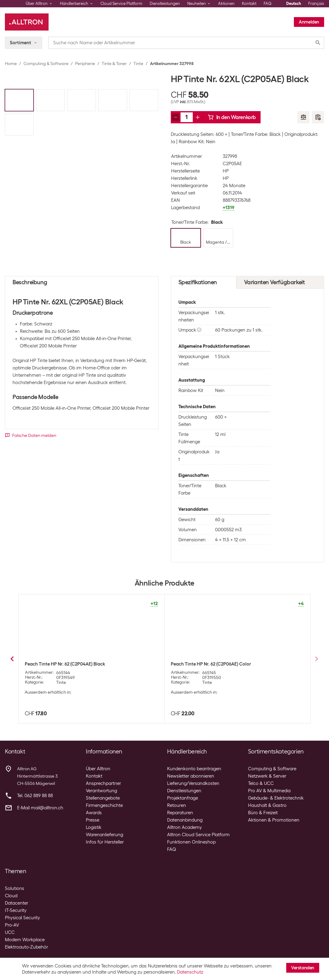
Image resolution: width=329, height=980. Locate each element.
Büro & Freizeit (263, 813)
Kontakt (249, 4)
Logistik (94, 827)
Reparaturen (180, 813)
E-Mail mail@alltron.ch (40, 808)
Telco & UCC (261, 783)
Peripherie (85, 64)
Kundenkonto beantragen (194, 769)
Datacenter (16, 903)
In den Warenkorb (232, 117)
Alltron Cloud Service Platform (198, 835)
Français (316, 4)
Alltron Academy (185, 827)
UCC (10, 932)
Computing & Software (46, 64)
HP (226, 171)
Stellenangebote (103, 798)
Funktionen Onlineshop (191, 842)
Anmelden (309, 22)
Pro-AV (12, 925)
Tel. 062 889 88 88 (35, 796)
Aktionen (226, 4)
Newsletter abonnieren (191, 776)
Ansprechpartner (103, 783)
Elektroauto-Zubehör (26, 947)
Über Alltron (98, 769)
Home (11, 64)
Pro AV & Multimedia (269, 791)
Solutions (15, 888)
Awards (94, 813)
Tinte (138, 64)
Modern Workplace (25, 940)
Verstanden (303, 968)
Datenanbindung (185, 820)
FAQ (268, 4)
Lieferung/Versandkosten (193, 783)
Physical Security (22, 918)
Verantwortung (101, 791)
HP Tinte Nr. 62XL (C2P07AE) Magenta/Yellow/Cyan (78, 664)
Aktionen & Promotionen (274, 820)
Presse (93, 820)
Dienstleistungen (165, 4)
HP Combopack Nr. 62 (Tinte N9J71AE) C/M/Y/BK (221, 664)
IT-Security (16, 910)
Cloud (11, 896)
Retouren (177, 805)
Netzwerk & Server (267, 776)
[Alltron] (27, 22)
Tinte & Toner (114, 64)
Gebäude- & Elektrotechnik (276, 798)
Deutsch (294, 4)
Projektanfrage (183, 798)
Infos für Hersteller (105, 842)
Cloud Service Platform (121, 4)
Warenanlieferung (104, 835)
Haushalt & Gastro (267, 805)
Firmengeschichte (104, 805)
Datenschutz (190, 972)
